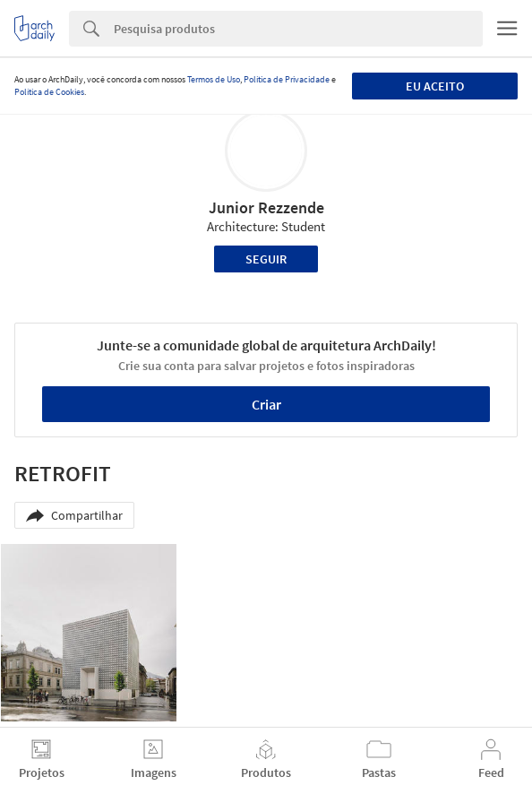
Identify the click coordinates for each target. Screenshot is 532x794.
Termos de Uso (214, 79)
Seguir (266, 259)
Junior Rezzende (266, 207)
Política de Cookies (49, 92)
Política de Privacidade (287, 79)
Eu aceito (435, 86)
